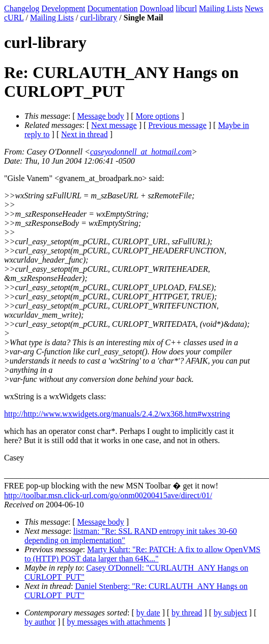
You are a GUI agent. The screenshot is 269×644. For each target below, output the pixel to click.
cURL (14, 18)
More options (157, 116)
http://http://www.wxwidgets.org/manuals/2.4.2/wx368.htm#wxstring (117, 414)
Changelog (22, 8)
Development (63, 8)
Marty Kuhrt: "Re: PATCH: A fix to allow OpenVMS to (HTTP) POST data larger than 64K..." (142, 554)
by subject (231, 613)
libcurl (186, 8)
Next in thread (85, 134)
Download (157, 8)
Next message (114, 125)
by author (40, 622)
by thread (187, 613)
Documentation (113, 8)
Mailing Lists (221, 8)
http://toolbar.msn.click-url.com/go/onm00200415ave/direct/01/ (108, 495)
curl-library (99, 18)
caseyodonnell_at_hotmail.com (141, 152)
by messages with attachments (116, 622)
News (254, 8)
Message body (101, 116)
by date (149, 613)
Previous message (177, 125)
